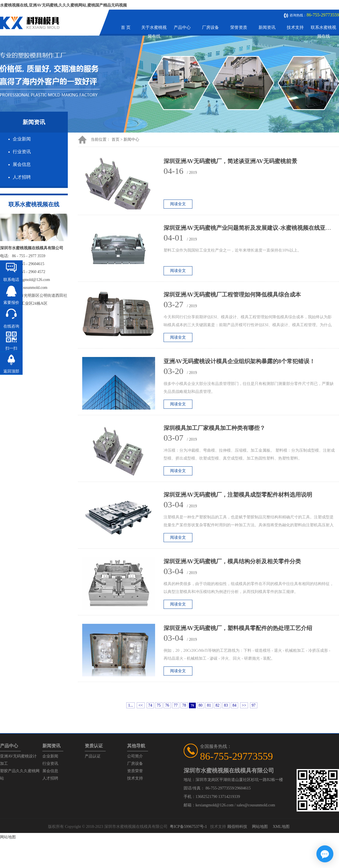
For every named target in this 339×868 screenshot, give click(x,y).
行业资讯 (22, 152)
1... (131, 705)
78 (184, 705)
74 (150, 705)
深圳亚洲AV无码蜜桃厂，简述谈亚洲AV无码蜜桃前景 (230, 161)
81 (209, 705)
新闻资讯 (267, 27)
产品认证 (93, 756)
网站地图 (260, 827)
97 (254, 705)
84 (234, 705)
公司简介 (135, 756)
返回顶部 (11, 371)
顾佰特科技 (237, 827)
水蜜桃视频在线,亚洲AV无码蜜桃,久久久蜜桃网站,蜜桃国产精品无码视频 (63, 5)
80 (201, 705)
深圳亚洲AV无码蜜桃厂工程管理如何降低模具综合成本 (232, 295)
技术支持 (295, 27)
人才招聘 (22, 177)
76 (167, 705)
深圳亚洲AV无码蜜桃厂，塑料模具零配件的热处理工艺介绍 (238, 628)
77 (176, 705)
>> (244, 705)
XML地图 (281, 827)
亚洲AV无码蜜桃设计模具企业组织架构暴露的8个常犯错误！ (239, 361)
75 (159, 705)
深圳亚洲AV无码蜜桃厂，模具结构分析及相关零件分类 (232, 561)
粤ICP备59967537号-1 (188, 827)
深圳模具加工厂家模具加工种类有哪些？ (214, 428)
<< (141, 705)
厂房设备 (210, 27)
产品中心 (182, 27)
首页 (116, 139)
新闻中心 (131, 139)
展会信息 (22, 164)
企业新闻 (22, 139)
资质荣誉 (135, 771)
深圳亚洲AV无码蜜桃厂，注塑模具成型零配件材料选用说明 (238, 495)
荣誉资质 (239, 27)
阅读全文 (178, 204)
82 (218, 705)
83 (226, 705)
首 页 (126, 27)
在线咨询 (11, 326)
